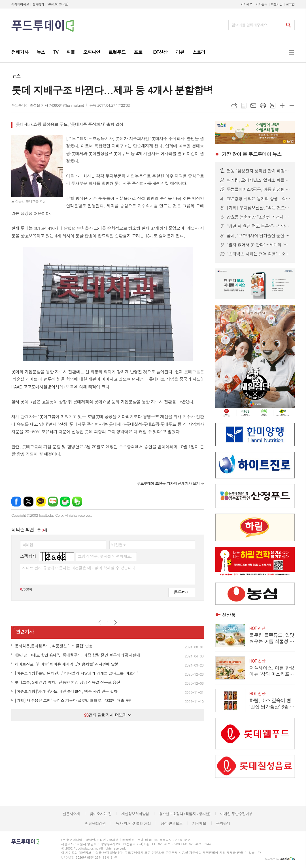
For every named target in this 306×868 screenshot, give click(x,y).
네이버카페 (65, 502)
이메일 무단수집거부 (236, 814)
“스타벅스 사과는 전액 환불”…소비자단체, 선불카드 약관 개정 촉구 (258, 254)
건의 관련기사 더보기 (108, 715)
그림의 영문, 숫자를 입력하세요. (105, 556)
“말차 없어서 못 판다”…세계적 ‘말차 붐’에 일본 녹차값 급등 (258, 245)
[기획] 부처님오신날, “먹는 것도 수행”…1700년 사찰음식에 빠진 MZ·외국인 (258, 208)
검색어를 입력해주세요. (250, 25)
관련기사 (25, 632)
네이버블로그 (53, 502)
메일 (253, 106)
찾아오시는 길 (101, 814)
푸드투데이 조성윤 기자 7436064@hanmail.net (47, 105)
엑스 (28, 502)
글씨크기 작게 (292, 106)
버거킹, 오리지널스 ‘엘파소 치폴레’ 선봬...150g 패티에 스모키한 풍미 (258, 180)
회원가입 (277, 4)
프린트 (263, 106)
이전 (100, 622)
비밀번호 (119, 545)
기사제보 (246, 4)
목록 (244, 106)
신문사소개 (71, 814)
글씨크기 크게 (282, 106)
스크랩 (273, 106)
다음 (115, 622)
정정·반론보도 (172, 823)
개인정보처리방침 (135, 814)
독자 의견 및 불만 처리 (133, 823)
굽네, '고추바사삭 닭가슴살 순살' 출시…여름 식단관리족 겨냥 (258, 236)
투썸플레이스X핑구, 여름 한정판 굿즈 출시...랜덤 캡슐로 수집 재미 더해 (258, 189)
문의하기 (223, 823)
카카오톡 (41, 502)
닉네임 (28, 545)
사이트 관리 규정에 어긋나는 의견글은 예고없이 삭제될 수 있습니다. (79, 568)
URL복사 (234, 106)
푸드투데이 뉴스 (252, 154)
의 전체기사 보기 (168, 483)
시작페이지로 (20, 4)
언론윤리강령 (95, 823)
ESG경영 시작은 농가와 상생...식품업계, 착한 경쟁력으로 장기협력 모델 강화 (258, 199)
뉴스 (16, 76)
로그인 (290, 4)
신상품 (229, 615)
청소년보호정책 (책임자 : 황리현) (185, 814)
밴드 (77, 502)
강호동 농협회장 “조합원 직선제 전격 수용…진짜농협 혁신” (258, 217)
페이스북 (16, 502)
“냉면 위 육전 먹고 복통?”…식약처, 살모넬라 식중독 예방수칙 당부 (258, 226)
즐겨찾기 (38, 4)
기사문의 (261, 4)
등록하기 (182, 592)
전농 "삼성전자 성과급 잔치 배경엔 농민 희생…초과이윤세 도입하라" (258, 171)
